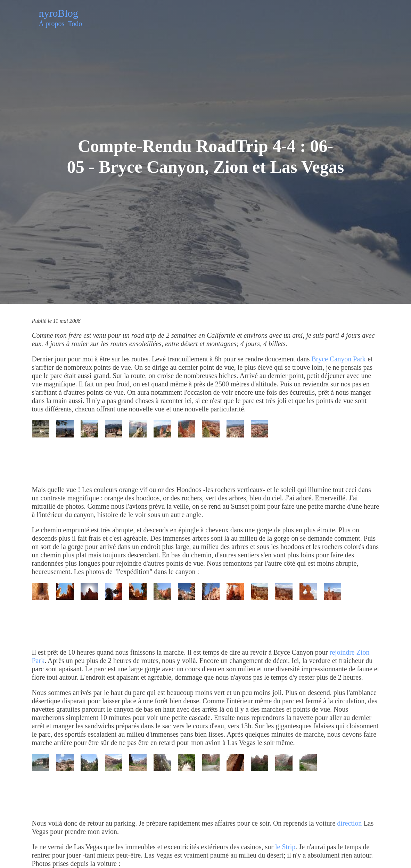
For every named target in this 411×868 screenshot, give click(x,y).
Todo (75, 24)
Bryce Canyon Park (339, 359)
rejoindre (342, 652)
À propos (52, 24)
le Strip (285, 847)
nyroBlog (59, 13)
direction (349, 823)
